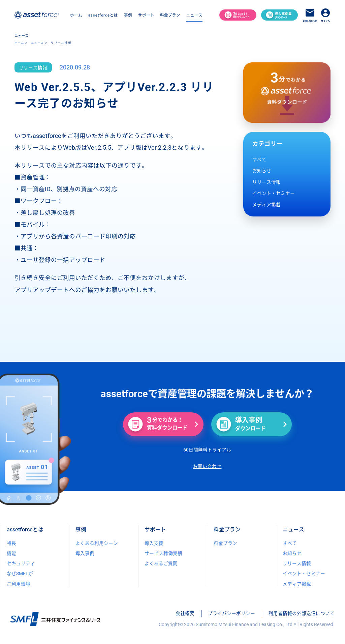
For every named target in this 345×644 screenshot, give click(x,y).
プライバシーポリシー (231, 613)
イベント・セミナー (274, 193)
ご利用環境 (19, 584)
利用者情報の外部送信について (302, 613)
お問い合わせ (207, 466)
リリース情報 (266, 182)
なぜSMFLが (20, 574)
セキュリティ (21, 563)
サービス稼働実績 (163, 553)
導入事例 (85, 553)
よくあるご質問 (161, 563)
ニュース (37, 43)
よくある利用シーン (97, 543)
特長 (11, 543)
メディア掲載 (266, 205)
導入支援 (154, 543)
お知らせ (262, 171)
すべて (259, 159)
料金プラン (170, 15)
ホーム (76, 15)
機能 (11, 553)
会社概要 (185, 613)
